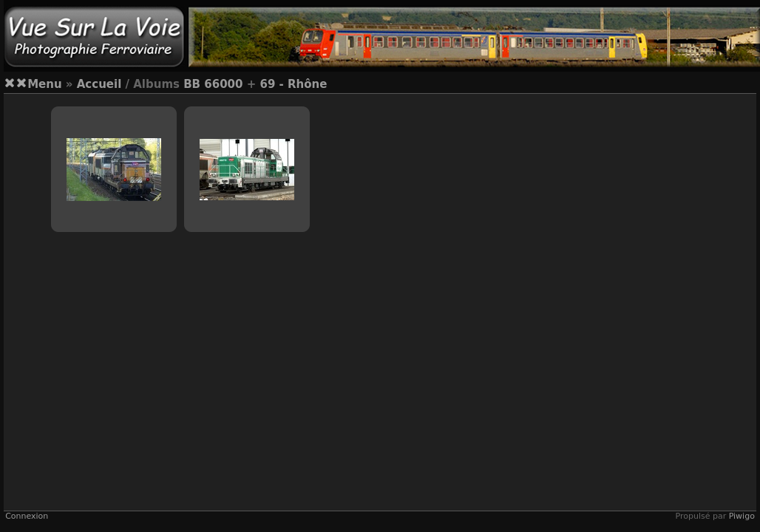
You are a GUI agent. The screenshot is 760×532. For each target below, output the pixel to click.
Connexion (27, 516)
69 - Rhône (293, 84)
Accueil (99, 84)
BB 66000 (213, 84)
